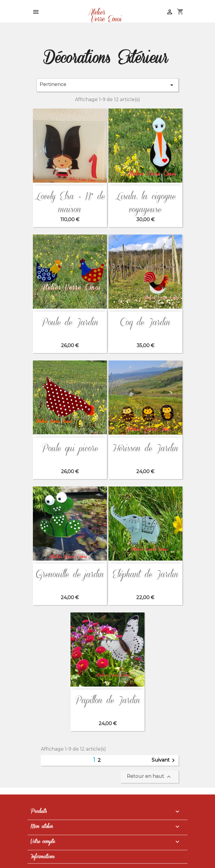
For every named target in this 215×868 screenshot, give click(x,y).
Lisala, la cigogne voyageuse (145, 203)
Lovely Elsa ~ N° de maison (70, 203)
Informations (42, 857)
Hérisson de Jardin (145, 449)
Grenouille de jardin (70, 575)
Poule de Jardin (70, 323)
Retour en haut (150, 777)
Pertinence (107, 85)
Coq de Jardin (145, 323)
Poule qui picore (70, 449)
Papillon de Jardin (108, 701)
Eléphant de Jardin (145, 575)
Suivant (164, 760)
